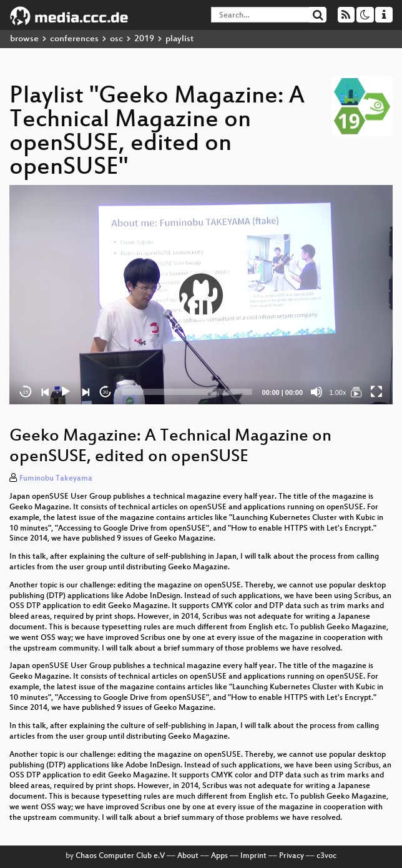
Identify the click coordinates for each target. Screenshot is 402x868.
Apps (219, 856)
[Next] (86, 392)
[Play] (66, 392)
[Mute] (316, 392)
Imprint (253, 856)
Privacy (292, 856)
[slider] (187, 392)
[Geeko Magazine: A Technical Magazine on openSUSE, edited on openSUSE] (356, 392)
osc (116, 39)
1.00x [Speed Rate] (338, 392)
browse (24, 39)
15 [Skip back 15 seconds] (26, 392)
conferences (74, 39)
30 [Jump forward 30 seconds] (106, 392)
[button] (201, 295)
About (188, 856)
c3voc (326, 856)
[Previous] (46, 392)
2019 (144, 39)
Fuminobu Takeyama (56, 479)
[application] (201, 295)
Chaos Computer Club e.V (120, 856)
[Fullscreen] (376, 392)
